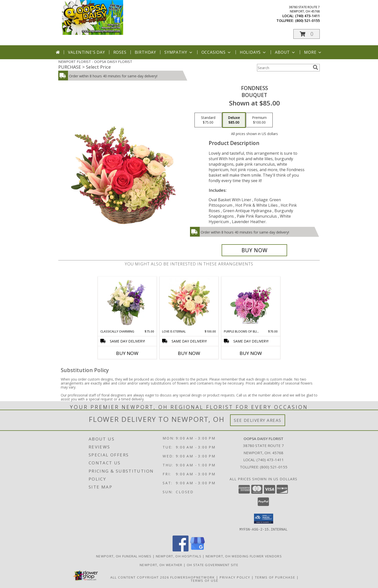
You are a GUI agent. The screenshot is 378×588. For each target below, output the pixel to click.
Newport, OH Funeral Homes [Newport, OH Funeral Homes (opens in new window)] (124, 556)
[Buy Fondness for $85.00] (254, 250)
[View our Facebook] (181, 550)
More (313, 52)
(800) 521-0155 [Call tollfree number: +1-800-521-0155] (307, 21)
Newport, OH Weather (161, 565)
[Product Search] (284, 68)
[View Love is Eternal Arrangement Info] (189, 303)
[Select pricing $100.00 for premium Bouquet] (259, 120)
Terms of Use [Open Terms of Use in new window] (205, 580)
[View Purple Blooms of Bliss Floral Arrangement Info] (251, 303)
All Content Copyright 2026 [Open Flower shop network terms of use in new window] (140, 577)
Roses (120, 52)
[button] (307, 34)
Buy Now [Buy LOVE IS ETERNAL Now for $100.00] (189, 353)
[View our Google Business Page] (197, 550)
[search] (315, 67)
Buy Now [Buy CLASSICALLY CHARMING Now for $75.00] (127, 353)
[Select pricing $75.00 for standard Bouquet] (208, 120)
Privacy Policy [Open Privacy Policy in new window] (235, 577)
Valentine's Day (87, 52)
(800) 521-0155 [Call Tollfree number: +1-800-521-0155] (274, 467)
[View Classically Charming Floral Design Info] (127, 303)
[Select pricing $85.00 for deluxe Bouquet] (234, 120)
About (285, 52)
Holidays (253, 52)
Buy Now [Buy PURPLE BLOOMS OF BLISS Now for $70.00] (251, 353)
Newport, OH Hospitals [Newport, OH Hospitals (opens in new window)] (179, 556)
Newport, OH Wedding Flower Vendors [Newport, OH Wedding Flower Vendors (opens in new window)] (244, 556)
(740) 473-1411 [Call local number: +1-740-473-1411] (307, 16)
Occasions (217, 52)
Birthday (145, 52)
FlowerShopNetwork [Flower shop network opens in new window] (193, 577)
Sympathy (179, 52)
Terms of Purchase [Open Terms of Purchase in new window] (275, 577)
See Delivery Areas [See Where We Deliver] (258, 420)
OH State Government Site (213, 565)
